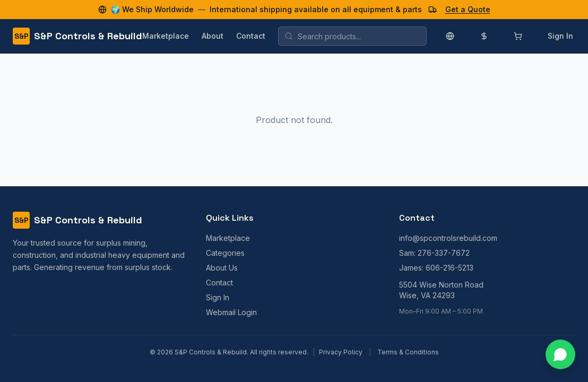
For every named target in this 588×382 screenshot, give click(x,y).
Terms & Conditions (408, 352)
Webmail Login (231, 312)
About (213, 36)
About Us (222, 268)
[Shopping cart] (518, 36)
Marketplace (166, 36)
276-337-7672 (444, 253)
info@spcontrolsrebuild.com (448, 238)
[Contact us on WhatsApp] (560, 354)
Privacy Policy (341, 352)
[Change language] (450, 36)
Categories (225, 253)
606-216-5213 (449, 268)
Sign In (560, 36)
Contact (251, 36)
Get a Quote (468, 9)
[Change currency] (484, 36)
